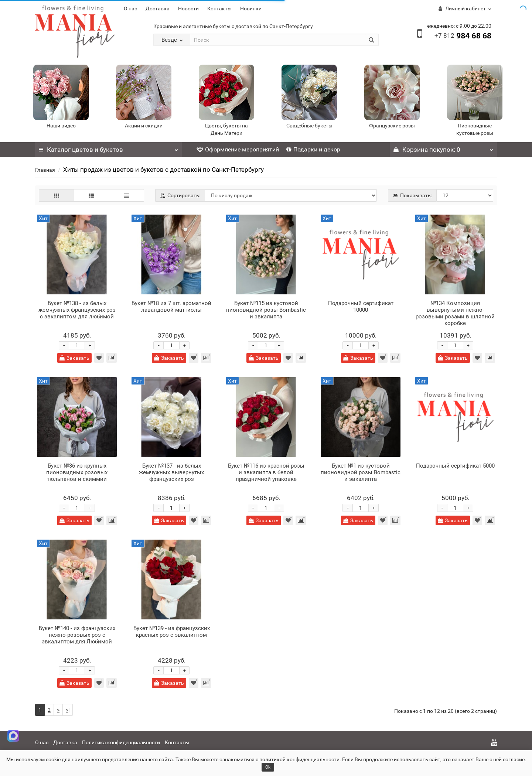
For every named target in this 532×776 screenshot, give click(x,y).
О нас (130, 8)
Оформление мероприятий (238, 149)
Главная (45, 170)
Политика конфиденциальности (121, 742)
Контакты (219, 8)
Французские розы (392, 126)
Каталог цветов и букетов (108, 148)
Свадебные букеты (309, 126)
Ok (268, 767)
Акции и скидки (144, 126)
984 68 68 (463, 36)
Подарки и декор (313, 149)
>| (68, 710)
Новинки (251, 8)
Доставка (158, 8)
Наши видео (61, 126)
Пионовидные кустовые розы (475, 129)
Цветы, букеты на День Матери (226, 129)
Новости (188, 8)
